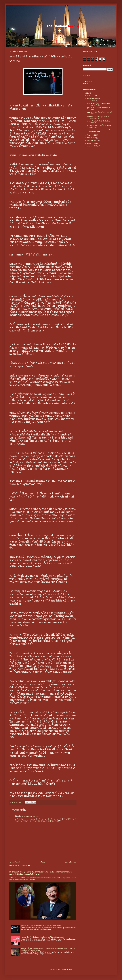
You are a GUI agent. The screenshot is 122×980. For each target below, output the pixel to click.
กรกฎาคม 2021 (92, 141)
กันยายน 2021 (92, 135)
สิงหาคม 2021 (92, 138)
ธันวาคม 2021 (92, 95)
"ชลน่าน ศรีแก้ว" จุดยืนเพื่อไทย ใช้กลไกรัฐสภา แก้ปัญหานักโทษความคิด (43, 937)
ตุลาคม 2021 (91, 101)
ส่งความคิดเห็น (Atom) (25, 865)
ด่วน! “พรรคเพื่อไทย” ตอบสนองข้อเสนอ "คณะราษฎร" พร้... (99, 104)
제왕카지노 (71, 819)
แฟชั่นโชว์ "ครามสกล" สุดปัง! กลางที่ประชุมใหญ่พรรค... (98, 117)
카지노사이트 (36, 821)
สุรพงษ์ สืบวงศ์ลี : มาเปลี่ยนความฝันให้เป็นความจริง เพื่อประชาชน (41, 926)
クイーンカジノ (31, 819)
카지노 (20, 821)
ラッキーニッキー (54, 819)
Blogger (69, 970)
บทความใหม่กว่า (15, 862)
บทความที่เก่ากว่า (70, 862)
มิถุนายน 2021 (92, 143)
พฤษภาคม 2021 (92, 146)
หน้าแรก (43, 862)
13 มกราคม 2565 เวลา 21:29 (30, 816)
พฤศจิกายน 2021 (93, 98)
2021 (87, 93)
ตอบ (16, 824)
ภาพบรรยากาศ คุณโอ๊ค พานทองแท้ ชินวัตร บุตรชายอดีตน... (99, 131)
